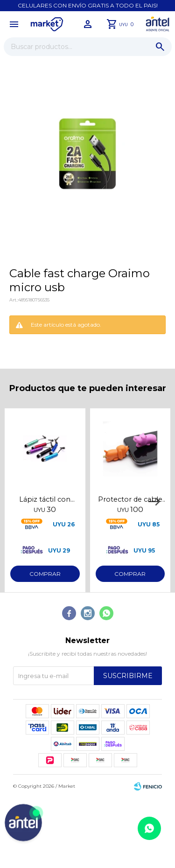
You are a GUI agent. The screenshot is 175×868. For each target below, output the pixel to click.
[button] (160, 47)
